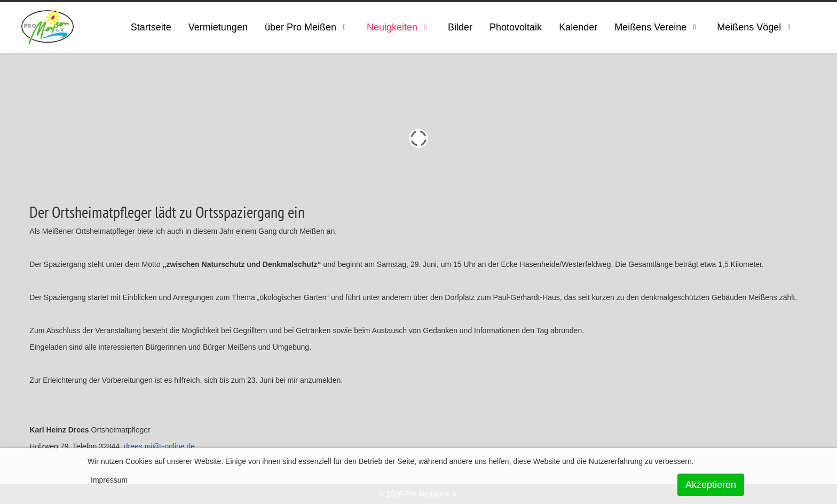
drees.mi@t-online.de (159, 446)
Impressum (109, 480)
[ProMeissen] (48, 27)
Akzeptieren (711, 485)
